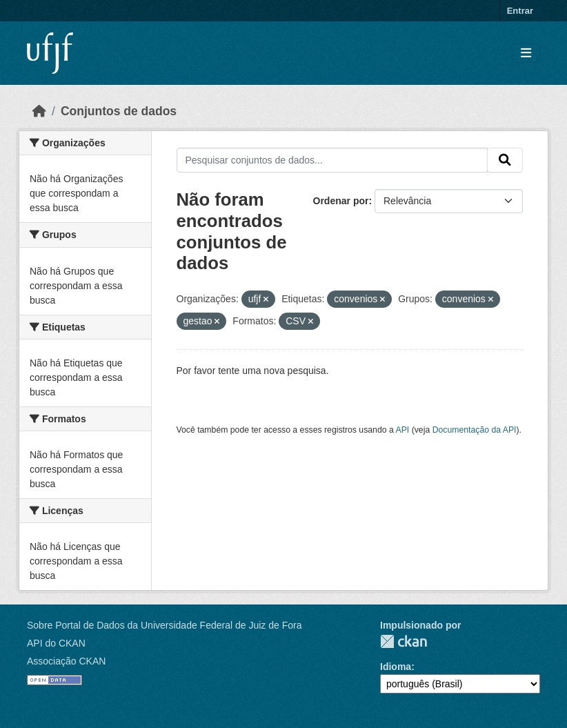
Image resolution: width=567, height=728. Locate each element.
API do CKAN (56, 643)
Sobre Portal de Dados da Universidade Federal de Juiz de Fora (164, 625)
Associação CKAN (66, 661)
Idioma (396, 667)
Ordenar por (341, 201)
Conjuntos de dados (119, 111)
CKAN (404, 641)
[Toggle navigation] (526, 53)
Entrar (520, 11)
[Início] (39, 111)
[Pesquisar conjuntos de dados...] (332, 160)
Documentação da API (475, 430)
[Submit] (505, 160)
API (403, 430)
